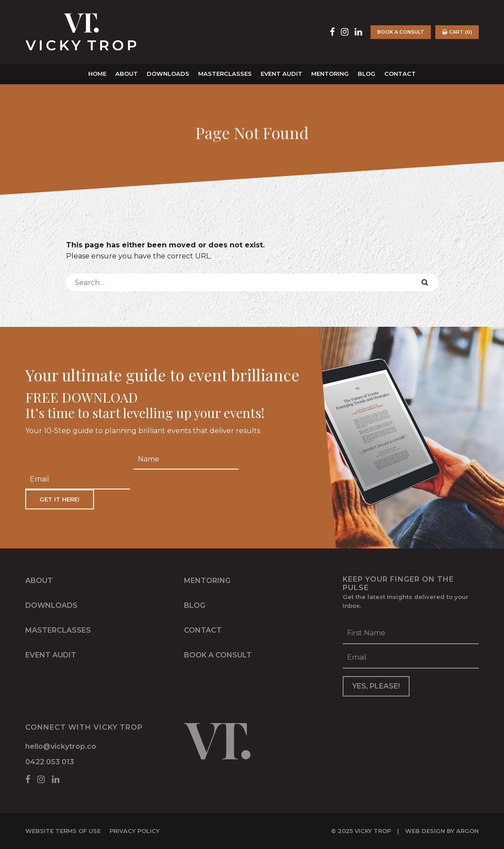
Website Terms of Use (63, 831)
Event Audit (281, 74)
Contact (400, 74)
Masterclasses (225, 74)
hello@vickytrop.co (61, 746)
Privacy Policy (135, 831)
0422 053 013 (50, 762)
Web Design (425, 831)
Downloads (168, 74)
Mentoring (330, 74)
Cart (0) (457, 32)
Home (97, 74)
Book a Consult (401, 32)
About (127, 74)
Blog (367, 74)
